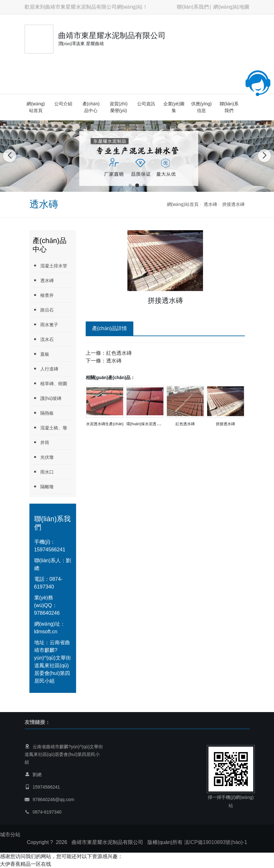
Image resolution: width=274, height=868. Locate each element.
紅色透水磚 (119, 353)
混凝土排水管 (50, 266)
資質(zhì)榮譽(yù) (119, 107)
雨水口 (43, 472)
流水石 (43, 339)
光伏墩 (43, 457)
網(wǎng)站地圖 (231, 7)
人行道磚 (45, 369)
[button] (130, 185)
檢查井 (43, 295)
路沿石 (43, 310)
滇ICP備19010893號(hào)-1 (216, 842)
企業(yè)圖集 (174, 107)
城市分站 (10, 835)
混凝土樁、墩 (50, 428)
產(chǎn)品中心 (91, 107)
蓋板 (41, 354)
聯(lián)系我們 (193, 7)
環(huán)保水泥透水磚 (145, 424)
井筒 (41, 442)
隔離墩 (43, 487)
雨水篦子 (45, 324)
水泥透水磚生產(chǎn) (105, 424)
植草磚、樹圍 (50, 383)
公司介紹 (63, 104)
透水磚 (210, 204)
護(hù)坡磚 (47, 398)
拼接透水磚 (233, 204)
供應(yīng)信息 (201, 107)
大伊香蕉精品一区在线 (26, 864)
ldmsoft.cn (46, 632)
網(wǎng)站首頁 (36, 107)
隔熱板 (43, 413)
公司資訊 (146, 104)
